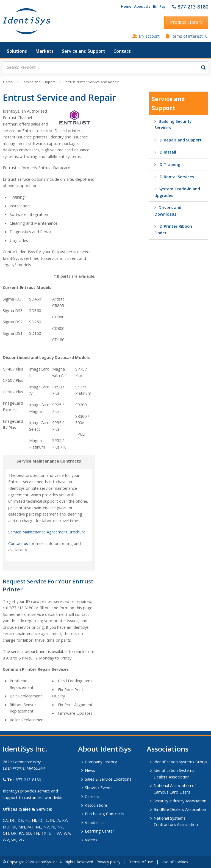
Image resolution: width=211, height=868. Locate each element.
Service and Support (84, 51)
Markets (44, 51)
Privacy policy (108, 862)
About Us (142, 6)
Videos (91, 840)
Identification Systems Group (180, 762)
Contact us (18, 543)
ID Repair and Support (180, 140)
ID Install (167, 152)
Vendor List (95, 822)
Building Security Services (173, 124)
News (90, 770)
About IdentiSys (105, 749)
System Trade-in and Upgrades (177, 192)
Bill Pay (159, 6)
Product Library (186, 22)
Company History (101, 762)
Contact (122, 51)
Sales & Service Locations (108, 779)
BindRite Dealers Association (180, 809)
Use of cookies (175, 862)
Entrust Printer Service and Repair (91, 82)
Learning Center (100, 831)
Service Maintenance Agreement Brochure (47, 532)
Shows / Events (99, 788)
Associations (96, 805)
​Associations (168, 749)
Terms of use (141, 862)
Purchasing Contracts (105, 814)
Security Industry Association (180, 801)
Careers (92, 796)
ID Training (169, 164)
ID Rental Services (176, 177)
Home (126, 6)
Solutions (17, 51)
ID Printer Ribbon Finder (173, 229)
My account (149, 36)
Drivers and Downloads (168, 211)
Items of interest (188, 36)
